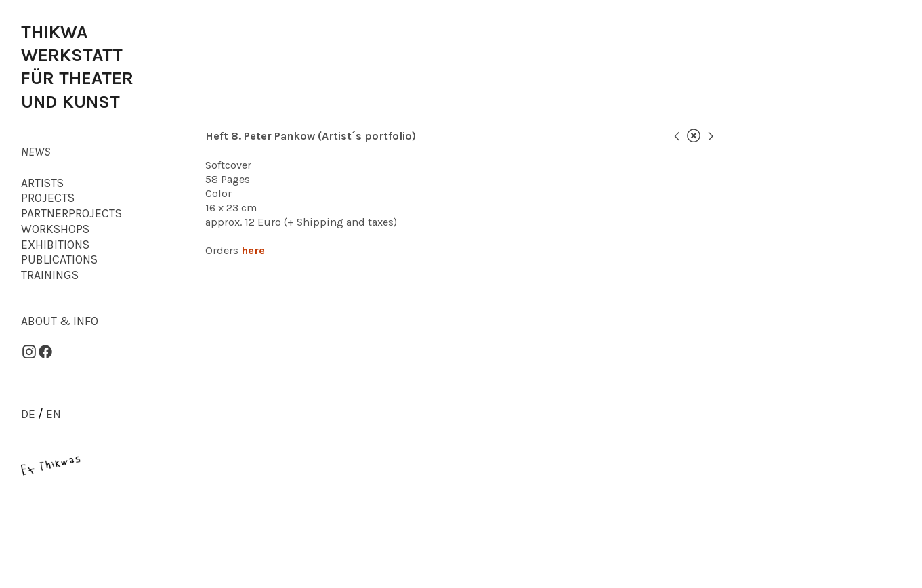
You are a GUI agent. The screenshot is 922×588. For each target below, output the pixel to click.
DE (28, 414)
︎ (29, 352)
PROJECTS (48, 198)
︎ (677, 136)
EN (54, 414)
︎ (694, 136)
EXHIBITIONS (55, 245)
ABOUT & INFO (60, 321)
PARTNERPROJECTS (71, 213)
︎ (711, 136)
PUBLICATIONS (59, 259)
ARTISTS (42, 183)
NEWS (36, 152)
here (253, 250)
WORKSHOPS (55, 229)
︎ (45, 352)
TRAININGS (50, 275)
